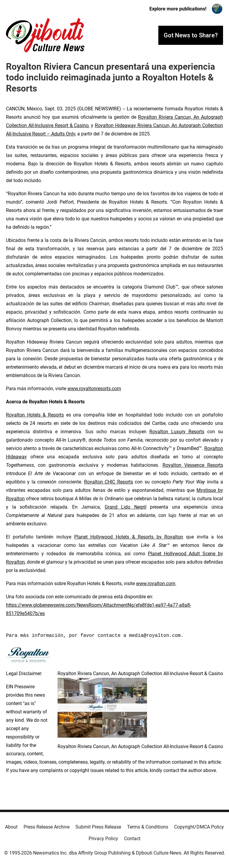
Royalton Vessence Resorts (193, 465)
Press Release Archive (47, 827)
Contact (132, 839)
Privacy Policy (103, 839)
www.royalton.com (156, 584)
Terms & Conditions (148, 827)
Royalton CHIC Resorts (109, 482)
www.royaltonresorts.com (94, 389)
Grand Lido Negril (126, 507)
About (11, 827)
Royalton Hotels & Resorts (35, 415)
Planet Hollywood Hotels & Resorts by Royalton (129, 537)
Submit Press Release (98, 827)
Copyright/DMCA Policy (199, 827)
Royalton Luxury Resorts (177, 432)
